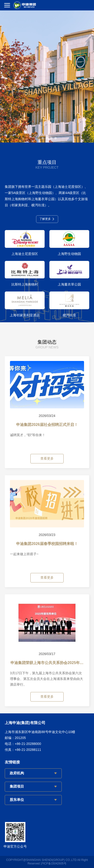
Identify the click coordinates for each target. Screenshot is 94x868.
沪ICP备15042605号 (54, 863)
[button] (38, 138)
